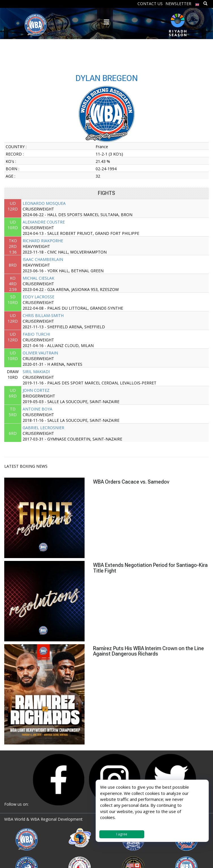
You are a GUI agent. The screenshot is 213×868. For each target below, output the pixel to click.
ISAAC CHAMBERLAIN (43, 259)
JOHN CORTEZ (36, 390)
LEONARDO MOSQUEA (44, 203)
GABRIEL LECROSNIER (43, 428)
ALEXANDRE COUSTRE (44, 222)
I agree (122, 834)
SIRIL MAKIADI (36, 372)
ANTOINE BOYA (37, 409)
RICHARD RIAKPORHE (43, 241)
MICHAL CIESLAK (38, 278)
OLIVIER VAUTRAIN (40, 353)
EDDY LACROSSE (38, 297)
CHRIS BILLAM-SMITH (43, 315)
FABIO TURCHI (36, 334)
